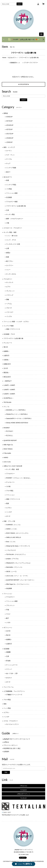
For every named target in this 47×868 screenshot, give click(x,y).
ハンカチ (9, 512)
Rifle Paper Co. (8, 445)
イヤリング (10, 295)
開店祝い (6, 373)
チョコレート (8, 343)
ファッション (10, 495)
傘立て (8, 172)
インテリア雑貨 (11, 168)
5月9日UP (9, 117)
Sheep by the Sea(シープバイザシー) (18, 546)
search (20, 4)
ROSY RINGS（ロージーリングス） (18, 533)
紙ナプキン (10, 261)
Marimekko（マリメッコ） (15, 567)
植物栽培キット (15, 63)
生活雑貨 (9, 197)
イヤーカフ (10, 312)
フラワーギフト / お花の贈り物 (16, 206)
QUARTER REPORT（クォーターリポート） (21, 580)
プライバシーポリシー (11, 745)
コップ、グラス (11, 240)
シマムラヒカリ (11, 550)
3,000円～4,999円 (9, 390)
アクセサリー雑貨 (12, 202)
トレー (8, 270)
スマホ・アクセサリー (11, 721)
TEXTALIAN (7, 402)
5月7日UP (9, 121)
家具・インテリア (9, 147)
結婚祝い (6, 351)
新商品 (6, 113)
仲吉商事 (9, 588)
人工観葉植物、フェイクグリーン (14, 691)
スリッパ (9, 669)
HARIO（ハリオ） (12, 529)
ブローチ (9, 308)
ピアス (8, 287)
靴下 (8, 618)
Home (4, 58)
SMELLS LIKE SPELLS (14, 537)
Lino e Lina (7, 462)
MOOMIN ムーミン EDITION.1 (16, 410)
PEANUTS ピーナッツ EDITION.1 (17, 414)
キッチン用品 (10, 214)
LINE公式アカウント (24, 794)
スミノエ (6, 407)
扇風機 (8, 652)
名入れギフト (13, 58)
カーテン (9, 151)
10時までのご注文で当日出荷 (13, 466)
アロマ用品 (10, 491)
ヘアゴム (9, 304)
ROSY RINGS (8, 449)
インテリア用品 (11, 185)
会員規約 (6, 751)
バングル (9, 316)
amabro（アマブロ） (13, 559)
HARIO (6, 458)
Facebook (24, 798)
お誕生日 (6, 355)
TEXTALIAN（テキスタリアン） (16, 554)
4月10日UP (10, 125)
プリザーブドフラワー (31, 63)
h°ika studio (7, 453)
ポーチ (8, 516)
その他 (8, 486)
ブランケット (10, 605)
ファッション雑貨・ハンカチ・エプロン (16, 322)
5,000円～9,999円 (9, 394)
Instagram (24, 790)
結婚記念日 (7, 364)
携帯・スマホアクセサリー (15, 219)
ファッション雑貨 (12, 193)
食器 (8, 180)
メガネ (8, 622)
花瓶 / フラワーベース (13, 329)
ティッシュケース (12, 665)
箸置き (8, 253)
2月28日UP (10, 138)
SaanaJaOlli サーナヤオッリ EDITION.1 (19, 418)
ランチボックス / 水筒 (13, 244)
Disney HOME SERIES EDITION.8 (17, 423)
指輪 (8, 299)
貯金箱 (8, 661)
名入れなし (10, 435)
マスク (8, 614)
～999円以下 (8, 381)
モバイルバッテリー (13, 724)
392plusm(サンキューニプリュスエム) (18, 563)
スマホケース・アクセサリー (13, 228)
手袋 (8, 610)
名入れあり (10, 431)
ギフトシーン (8, 628)
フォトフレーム (9, 687)
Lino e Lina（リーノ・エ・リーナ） (17, 576)
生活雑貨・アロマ (9, 334)
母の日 (6, 347)
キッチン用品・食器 (10, 232)
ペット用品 (7, 708)
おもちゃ (9, 678)
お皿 (8, 248)
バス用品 (9, 189)
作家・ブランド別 (9, 521)
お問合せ (6, 742)
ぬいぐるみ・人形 (12, 673)
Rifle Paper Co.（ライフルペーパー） (18, 584)
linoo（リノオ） (11, 542)
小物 (8, 223)
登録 (6, 772)
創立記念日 (7, 377)
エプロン (9, 508)
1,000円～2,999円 (9, 385)
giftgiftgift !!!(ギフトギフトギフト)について (17, 739)
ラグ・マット (10, 155)
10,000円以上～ (9, 398)
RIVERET (7, 428)
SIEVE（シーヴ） (12, 571)
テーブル (9, 159)
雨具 (8, 503)
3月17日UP (10, 134)
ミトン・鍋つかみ (12, 236)
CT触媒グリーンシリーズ (14, 695)
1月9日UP (9, 142)
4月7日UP (9, 129)
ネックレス (10, 282)
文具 (8, 210)
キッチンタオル (11, 274)
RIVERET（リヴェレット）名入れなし (18, 478)
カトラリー (10, 265)
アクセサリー (8, 279)
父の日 (6, 368)
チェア (8, 163)
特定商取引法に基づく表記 (12, 748)
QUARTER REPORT (10, 440)
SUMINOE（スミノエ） (14, 525)
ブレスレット (10, 291)
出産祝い (6, 360)
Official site (24, 786)
